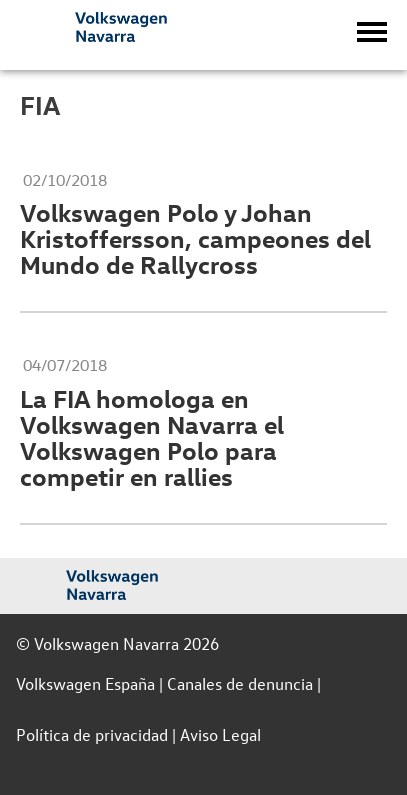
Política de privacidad (92, 734)
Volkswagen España (85, 683)
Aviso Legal (220, 734)
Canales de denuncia (240, 683)
